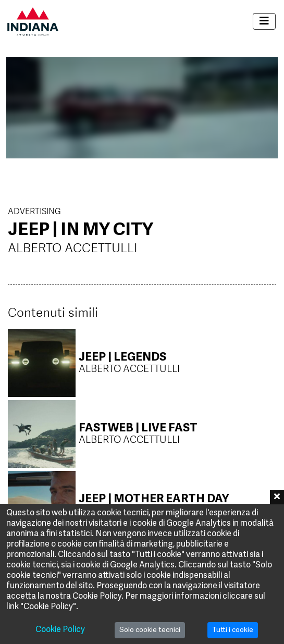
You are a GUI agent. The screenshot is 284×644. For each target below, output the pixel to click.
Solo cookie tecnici (150, 630)
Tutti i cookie (233, 630)
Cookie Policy (60, 630)
